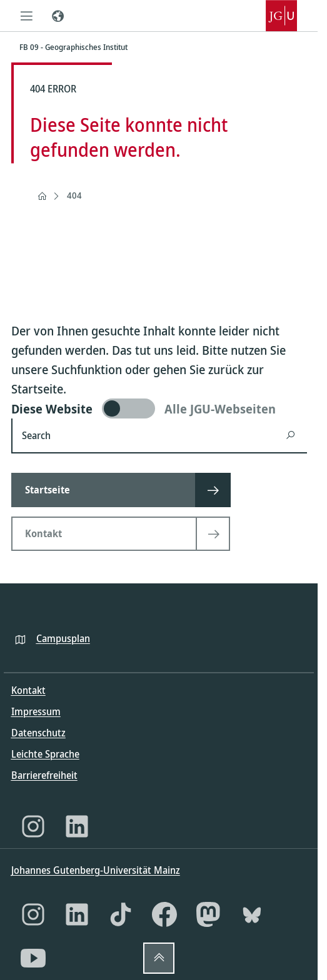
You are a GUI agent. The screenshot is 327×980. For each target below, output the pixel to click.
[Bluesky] (252, 914)
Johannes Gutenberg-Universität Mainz (96, 870)
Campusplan (63, 638)
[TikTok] (121, 914)
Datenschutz (38, 733)
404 (74, 195)
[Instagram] (33, 826)
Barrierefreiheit (44, 775)
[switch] (159, 408)
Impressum (36, 711)
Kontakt (28, 690)
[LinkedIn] (77, 826)
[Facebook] (164, 914)
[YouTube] (33, 958)
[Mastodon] (208, 914)
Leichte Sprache (45, 754)
